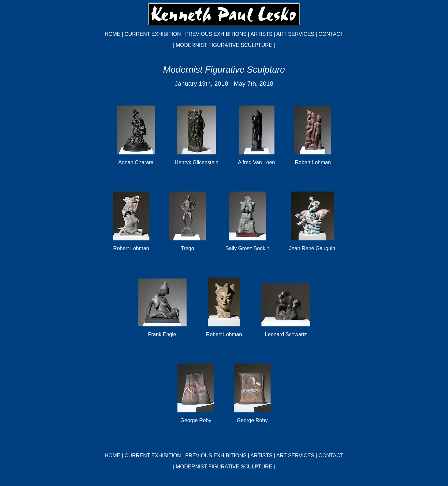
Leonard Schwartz (286, 334)
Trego (187, 248)
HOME (113, 34)
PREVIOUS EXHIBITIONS (216, 34)
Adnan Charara (136, 162)
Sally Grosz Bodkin (247, 248)
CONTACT (331, 34)
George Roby (196, 420)
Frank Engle (162, 334)
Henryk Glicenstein (197, 162)
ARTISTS (261, 34)
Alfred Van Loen (257, 162)
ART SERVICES (295, 34)
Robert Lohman (313, 162)
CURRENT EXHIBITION (153, 34)
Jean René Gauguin (312, 248)
